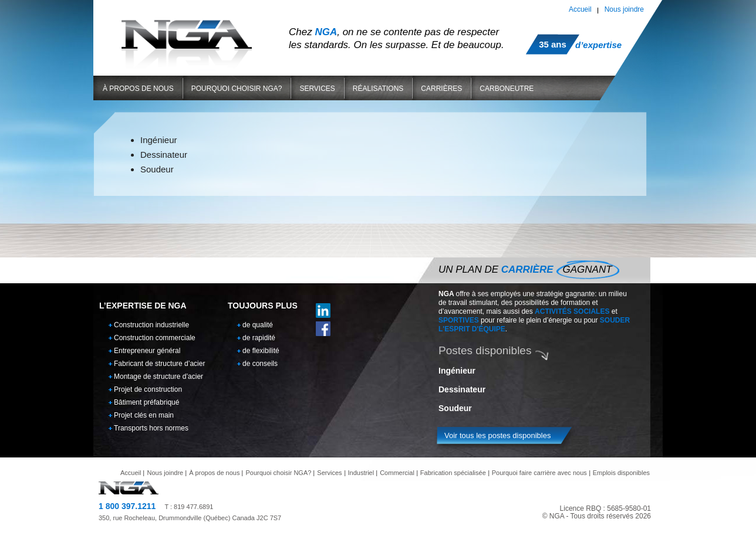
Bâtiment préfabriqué (146, 402)
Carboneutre (507, 89)
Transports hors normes (151, 428)
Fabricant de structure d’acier (159, 364)
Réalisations (378, 89)
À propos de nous (138, 89)
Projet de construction (148, 389)
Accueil (580, 9)
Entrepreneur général (147, 351)
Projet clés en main (144, 415)
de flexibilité (261, 351)
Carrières (441, 89)
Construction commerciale (155, 338)
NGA (187, 34)
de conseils (260, 364)
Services (317, 89)
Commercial (397, 473)
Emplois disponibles (621, 473)
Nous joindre (624, 9)
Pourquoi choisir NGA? (237, 89)
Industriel (361, 473)
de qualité (258, 325)
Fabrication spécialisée (453, 473)
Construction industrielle (151, 325)
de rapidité (259, 338)
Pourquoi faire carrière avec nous (539, 473)
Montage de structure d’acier (158, 377)
